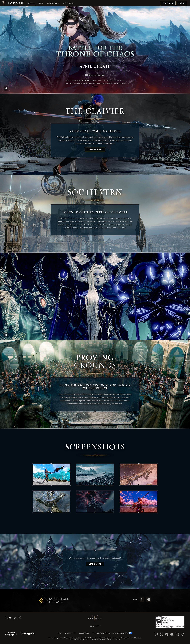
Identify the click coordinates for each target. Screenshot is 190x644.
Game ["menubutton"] (31, 3)
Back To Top (95, 619)
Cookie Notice (84, 633)
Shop (182, 3)
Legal (60, 633)
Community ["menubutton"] (53, 3)
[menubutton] (95, 626)
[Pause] (6, 88)
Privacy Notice (70, 633)
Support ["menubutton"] (68, 3)
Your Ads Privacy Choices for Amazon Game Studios (113, 633)
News (41, 3)
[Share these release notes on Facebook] (149, 600)
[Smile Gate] (28, 634)
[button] (51, 474)
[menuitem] (31, 3)
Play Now (168, 3)
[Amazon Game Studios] (11, 634)
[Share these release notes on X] (142, 600)
